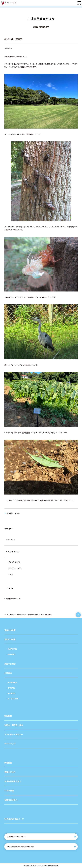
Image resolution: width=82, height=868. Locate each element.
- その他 (10, 574)
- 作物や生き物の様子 (15, 568)
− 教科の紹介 (11, 654)
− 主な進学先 (11, 693)
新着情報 (11, 615)
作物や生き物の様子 (34, 615)
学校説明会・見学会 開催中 (16, 837)
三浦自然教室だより (13, 551)
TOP (6, 615)
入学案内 (8, 673)
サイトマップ (10, 744)
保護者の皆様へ (11, 800)
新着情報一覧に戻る (14, 513)
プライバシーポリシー (14, 734)
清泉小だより (10, 540)
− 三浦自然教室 (12, 649)
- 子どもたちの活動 (14, 562)
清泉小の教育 (10, 630)
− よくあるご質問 (12, 699)
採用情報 (8, 716)
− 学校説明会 (11, 688)
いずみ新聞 (10, 588)
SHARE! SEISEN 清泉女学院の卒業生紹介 (20, 846)
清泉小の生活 (10, 664)
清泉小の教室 (10, 639)
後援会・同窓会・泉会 (14, 725)
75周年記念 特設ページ (14, 819)
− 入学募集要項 (12, 682)
